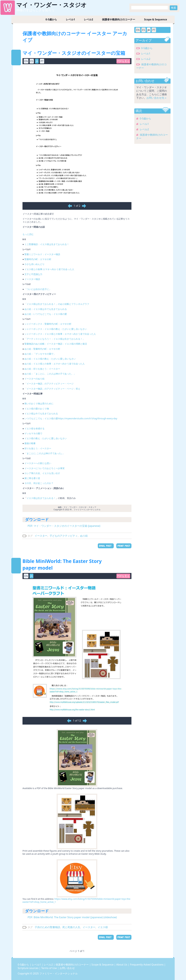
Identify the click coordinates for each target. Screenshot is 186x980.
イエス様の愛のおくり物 (37, 409)
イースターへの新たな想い (38, 463)
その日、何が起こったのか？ (39, 483)
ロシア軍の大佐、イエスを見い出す (42, 473)
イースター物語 (32, 279)
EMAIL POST (106, 546)
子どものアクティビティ (64, 536)
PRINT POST (124, 546)
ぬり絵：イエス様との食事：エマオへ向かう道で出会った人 (55, 364)
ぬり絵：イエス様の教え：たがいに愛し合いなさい (50, 359)
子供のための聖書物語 (47, 927)
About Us (122, 965)
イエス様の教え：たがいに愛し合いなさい (46, 438)
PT (42, 61)
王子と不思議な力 (33, 274)
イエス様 (103, 927)
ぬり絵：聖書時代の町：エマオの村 (42, 349)
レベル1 (70, 19)
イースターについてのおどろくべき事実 (45, 468)
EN (26, 61)
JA (37, 61)
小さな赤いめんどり (34, 264)
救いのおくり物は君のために (39, 403)
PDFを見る (123, 61)
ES (32, 61)
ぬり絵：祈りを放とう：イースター (42, 369)
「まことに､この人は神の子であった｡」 (45, 453)
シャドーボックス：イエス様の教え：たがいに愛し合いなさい (56, 329)
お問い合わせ (67, 968)
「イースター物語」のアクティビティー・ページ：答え (52, 389)
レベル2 (88, 19)
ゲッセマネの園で (33, 433)
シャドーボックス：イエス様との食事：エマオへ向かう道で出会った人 (60, 334)
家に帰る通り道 (32, 478)
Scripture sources (28, 968)
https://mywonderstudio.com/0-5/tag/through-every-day (87, 418)
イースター (41, 536)
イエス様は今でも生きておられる (41, 413)
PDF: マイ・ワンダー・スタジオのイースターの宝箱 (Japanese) (64, 526)
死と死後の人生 (71, 927)
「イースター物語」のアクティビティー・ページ (49, 384)
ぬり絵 (84, 536)
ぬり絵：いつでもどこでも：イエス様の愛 (46, 314)
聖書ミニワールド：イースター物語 (42, 254)
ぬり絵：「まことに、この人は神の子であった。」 (50, 374)
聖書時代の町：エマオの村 (38, 259)
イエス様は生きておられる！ (41, 498)
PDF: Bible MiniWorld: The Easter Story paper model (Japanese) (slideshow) (72, 917)
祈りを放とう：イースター (38, 448)
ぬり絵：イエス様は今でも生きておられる (46, 309)
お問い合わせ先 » (156, 98)
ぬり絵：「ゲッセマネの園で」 (40, 354)
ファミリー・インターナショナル (59, 973)
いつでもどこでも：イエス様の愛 (41, 418)
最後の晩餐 (30, 443)
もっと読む (28, 234)
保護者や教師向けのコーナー (119, 19)
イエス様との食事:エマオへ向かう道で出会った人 (49, 269)
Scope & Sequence (156, 19)
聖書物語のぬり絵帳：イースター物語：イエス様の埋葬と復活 (56, 344)
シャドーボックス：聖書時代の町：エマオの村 (48, 324)
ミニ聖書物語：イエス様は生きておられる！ (47, 244)
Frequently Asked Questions (147, 965)
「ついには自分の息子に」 (38, 289)
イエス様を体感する (34, 428)
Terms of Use (49, 968)
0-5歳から (51, 19)
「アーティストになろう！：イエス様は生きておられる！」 (55, 339)
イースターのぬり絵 (34, 379)
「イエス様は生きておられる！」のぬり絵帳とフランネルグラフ (57, 304)
